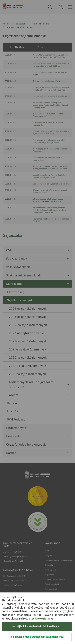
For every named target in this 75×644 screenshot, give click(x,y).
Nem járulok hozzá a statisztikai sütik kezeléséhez (36, 637)
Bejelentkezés (61, 7)
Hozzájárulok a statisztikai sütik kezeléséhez (36, 626)
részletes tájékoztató (36, 618)
